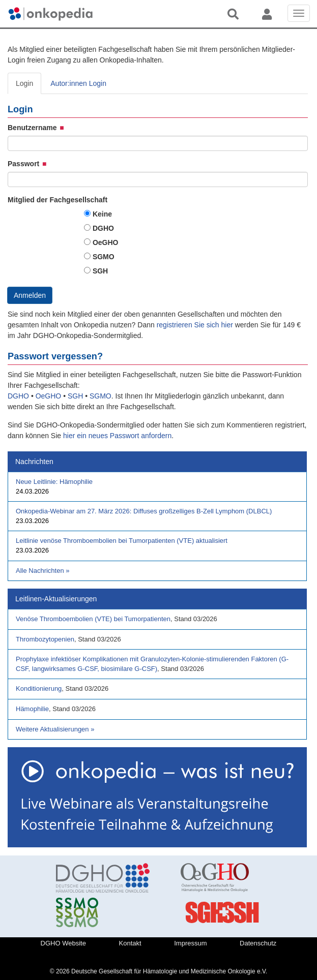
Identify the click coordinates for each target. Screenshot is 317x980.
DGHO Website (63, 943)
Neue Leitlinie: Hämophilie (54, 482)
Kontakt (130, 943)
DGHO (103, 228)
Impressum (190, 943)
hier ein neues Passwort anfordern (117, 436)
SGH (100, 271)
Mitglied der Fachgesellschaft (57, 200)
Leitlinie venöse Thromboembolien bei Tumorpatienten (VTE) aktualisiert (122, 541)
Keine (102, 214)
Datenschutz (258, 943)
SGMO (104, 257)
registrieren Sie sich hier (196, 325)
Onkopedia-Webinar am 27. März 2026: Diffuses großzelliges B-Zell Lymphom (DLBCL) (144, 511)
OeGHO (106, 242)
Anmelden (30, 295)
